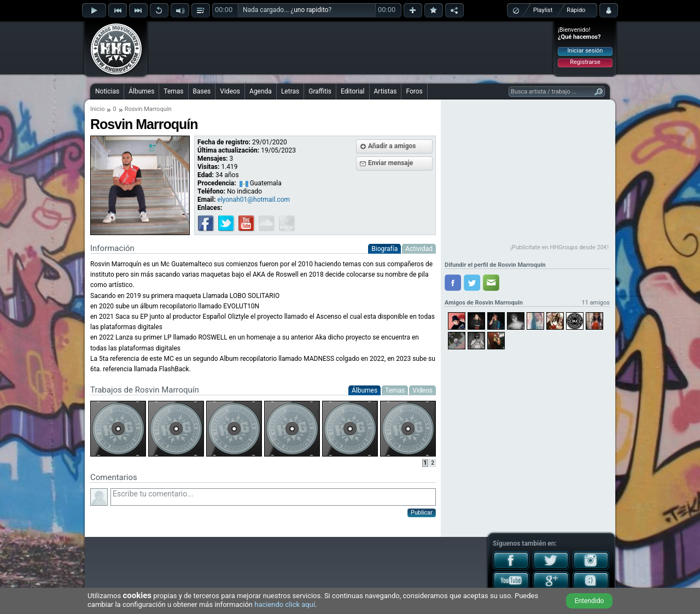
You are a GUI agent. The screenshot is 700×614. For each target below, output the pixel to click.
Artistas (386, 91)
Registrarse (585, 62)
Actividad (419, 249)
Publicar (422, 513)
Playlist (543, 10)
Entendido (590, 601)
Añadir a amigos (392, 146)
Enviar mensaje (390, 163)
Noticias (107, 91)
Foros (414, 91)
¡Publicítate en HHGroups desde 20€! (559, 247)
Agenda (261, 91)
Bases (202, 91)
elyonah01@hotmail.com (253, 200)
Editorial (352, 91)
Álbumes (141, 91)
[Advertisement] (351, 48)
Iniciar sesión (585, 51)
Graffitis (320, 91)
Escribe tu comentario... (273, 497)
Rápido (576, 10)
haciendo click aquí (285, 604)
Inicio (97, 109)
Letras (290, 91)
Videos (230, 91)
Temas (173, 91)
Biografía (384, 249)
